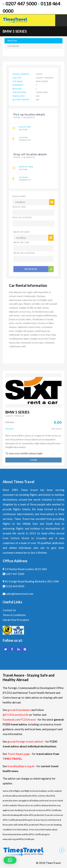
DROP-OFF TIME (21, 242)
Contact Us (9, 610)
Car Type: (17, 78)
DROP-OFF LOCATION (24, 253)
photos (12, 41)
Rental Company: (21, 74)
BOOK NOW (31, 268)
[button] (10, 860)
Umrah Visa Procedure (16, 620)
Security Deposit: (21, 100)
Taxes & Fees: (19, 96)
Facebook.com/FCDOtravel (19, 719)
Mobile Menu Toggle (61, 20)
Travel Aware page (19, 754)
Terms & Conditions (14, 615)
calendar (13, 46)
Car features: (20, 92)
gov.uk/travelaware (19, 710)
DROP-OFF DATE (21, 232)
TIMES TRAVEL (12, 759)
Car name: (18, 81)
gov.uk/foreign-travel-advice (25, 741)
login (33, 460)
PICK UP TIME (19, 207)
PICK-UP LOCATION (22, 217)
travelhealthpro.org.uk (21, 766)
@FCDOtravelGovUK (16, 715)
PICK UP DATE (19, 196)
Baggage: (17, 89)
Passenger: (18, 85)
